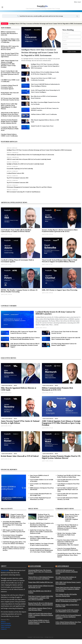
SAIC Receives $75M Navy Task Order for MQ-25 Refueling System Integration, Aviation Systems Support (25, 345)
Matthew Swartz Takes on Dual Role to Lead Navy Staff (67, 606)
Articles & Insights (6, 623)
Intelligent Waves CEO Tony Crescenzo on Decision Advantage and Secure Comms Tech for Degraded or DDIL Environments (40, 53)
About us (3, 621)
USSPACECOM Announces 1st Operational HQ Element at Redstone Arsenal (67, 572)
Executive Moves (7, 385)
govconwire (35, 566)
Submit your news (6, 627)
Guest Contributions (6, 625)
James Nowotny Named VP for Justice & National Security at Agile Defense (10, 55)
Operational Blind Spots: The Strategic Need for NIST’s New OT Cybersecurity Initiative (40, 572)
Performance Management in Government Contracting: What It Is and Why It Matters (29, 187)
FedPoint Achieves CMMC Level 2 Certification (44, 114)
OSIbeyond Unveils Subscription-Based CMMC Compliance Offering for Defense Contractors (41, 615)
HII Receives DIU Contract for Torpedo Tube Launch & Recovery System (10, 48)
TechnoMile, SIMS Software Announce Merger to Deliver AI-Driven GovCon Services (14, 549)
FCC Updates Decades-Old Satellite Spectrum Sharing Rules (66, 595)
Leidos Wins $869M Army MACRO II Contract (40, 592)
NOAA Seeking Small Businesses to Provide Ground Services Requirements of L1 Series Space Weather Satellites (42, 550)
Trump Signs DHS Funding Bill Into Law (41, 582)
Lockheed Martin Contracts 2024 (15, 173)
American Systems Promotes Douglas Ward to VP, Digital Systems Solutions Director (9, 121)
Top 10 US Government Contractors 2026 (18, 183)
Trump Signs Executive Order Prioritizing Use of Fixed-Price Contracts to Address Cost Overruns (68, 589)
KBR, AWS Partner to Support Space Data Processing (60, 290)
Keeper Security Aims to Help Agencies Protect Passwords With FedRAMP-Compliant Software (72, 518)
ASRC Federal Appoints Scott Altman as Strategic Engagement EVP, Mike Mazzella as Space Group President (10, 64)
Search (77, 17)
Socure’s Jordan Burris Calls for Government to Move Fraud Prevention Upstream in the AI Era (60, 231)
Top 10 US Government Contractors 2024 (18, 178)
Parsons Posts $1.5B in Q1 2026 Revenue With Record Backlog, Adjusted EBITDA (41, 604)
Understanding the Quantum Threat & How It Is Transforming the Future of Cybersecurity (30, 155)
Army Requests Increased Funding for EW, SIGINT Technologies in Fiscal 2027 (68, 600)
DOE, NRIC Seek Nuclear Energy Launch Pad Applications (68, 583)
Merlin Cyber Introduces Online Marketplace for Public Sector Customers (67, 535)
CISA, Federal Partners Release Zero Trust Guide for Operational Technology (68, 623)
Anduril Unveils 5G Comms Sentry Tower (42, 126)
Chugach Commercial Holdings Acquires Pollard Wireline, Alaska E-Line (18, 516)
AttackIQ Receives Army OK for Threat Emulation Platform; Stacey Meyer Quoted (69, 555)
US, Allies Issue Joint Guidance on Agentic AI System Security (66, 578)
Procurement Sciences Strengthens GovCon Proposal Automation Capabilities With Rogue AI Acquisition (14, 537)
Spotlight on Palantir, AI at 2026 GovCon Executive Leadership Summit (25, 164)
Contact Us (4, 629)
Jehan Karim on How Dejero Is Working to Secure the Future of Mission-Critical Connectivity (10, 114)
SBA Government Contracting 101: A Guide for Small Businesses (24, 192)
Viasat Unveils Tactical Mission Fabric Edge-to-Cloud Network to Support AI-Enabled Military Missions (59, 261)
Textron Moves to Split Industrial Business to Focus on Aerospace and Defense (41, 578)
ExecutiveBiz (5, 570)
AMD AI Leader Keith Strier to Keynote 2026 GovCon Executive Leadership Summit (29, 159)
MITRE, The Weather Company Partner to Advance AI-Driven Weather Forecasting (19, 291)
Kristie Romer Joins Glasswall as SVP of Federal (20, 456)
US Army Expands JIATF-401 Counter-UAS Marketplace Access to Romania (67, 611)
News (15, 385)
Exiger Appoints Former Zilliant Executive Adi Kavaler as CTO (41, 587)
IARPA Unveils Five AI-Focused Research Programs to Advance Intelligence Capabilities (68, 617)
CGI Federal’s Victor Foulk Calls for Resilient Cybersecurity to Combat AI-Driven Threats (16, 231)
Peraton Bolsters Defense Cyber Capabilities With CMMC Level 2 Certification (10, 41)
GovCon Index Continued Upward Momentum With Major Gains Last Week (68, 489)
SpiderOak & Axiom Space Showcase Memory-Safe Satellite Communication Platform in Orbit (41, 532)
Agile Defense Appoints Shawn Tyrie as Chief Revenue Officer (40, 609)
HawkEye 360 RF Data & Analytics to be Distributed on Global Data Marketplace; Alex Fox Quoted (42, 525)
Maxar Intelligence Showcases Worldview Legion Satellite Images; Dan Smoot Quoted (42, 538)
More (57, 325)
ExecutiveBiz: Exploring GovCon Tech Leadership (20, 169)
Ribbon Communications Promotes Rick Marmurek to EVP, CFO (9, 33)
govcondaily (63, 566)
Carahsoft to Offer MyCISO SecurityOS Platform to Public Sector (10, 129)
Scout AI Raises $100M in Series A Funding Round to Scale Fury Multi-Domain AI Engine (39, 622)
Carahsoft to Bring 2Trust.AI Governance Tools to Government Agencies (9, 87)
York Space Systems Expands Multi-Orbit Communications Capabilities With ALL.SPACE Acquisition (41, 598)
